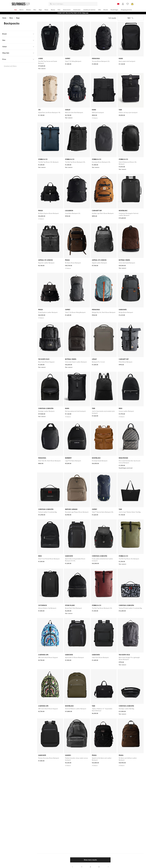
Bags (18, 18)
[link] (50, 62)
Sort (131, 18)
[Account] (123, 4)
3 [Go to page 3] (99, 867)
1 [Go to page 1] (82, 867)
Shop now (85, 13)
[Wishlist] (128, 4)
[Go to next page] (108, 867)
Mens (11, 18)
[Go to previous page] (73, 867)
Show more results (90, 860)
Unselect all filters (10, 66)
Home (4, 18)
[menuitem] (15, 10)
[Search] (51, 4)
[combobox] (75, 4)
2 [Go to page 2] (90, 867)
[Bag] (132, 4)
